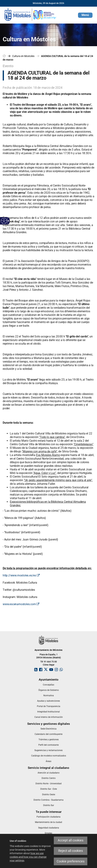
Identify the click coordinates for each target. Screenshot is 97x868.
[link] (30, 14)
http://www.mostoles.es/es (21, 575)
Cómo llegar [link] (49, 665)
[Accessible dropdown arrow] (8, 221)
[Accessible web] (4, 221)
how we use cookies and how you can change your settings (28, 857)
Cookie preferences (71, 861)
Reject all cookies (71, 851)
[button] (85, 15)
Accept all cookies (71, 840)
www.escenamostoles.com (21, 604)
